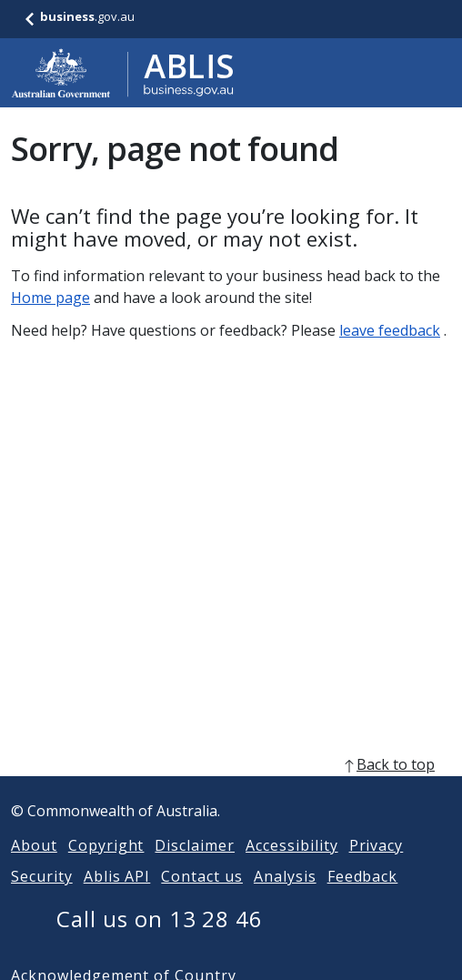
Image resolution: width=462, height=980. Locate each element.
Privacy (377, 867)
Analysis (285, 898)
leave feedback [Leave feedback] (390, 330)
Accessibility (291, 867)
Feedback (363, 898)
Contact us (202, 898)
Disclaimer (195, 867)
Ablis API (117, 898)
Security (42, 898)
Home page (50, 298)
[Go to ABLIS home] (123, 73)
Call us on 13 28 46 (160, 940)
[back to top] (231, 786)
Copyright (106, 867)
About (34, 867)
